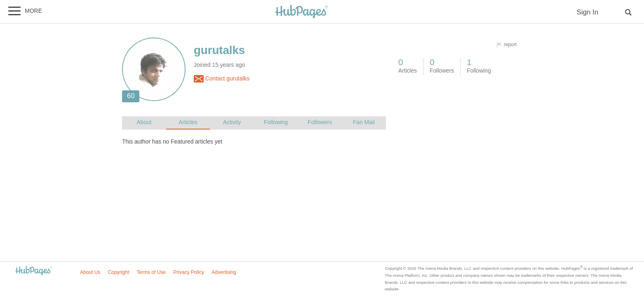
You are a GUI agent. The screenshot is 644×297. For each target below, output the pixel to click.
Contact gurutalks (222, 79)
